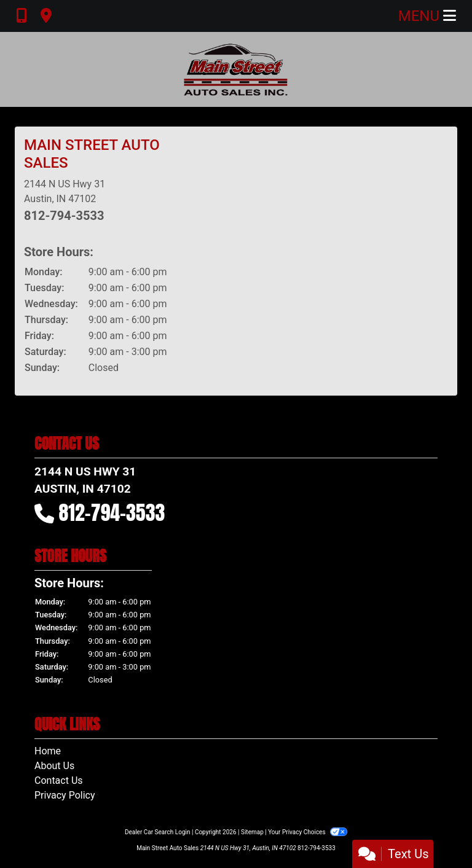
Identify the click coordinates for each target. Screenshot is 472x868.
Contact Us (59, 780)
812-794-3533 (64, 216)
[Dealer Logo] (236, 69)
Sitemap (252, 832)
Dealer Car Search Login (158, 832)
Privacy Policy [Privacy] (65, 795)
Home (48, 751)
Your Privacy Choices (308, 832)
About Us (54, 766)
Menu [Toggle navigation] (427, 16)
